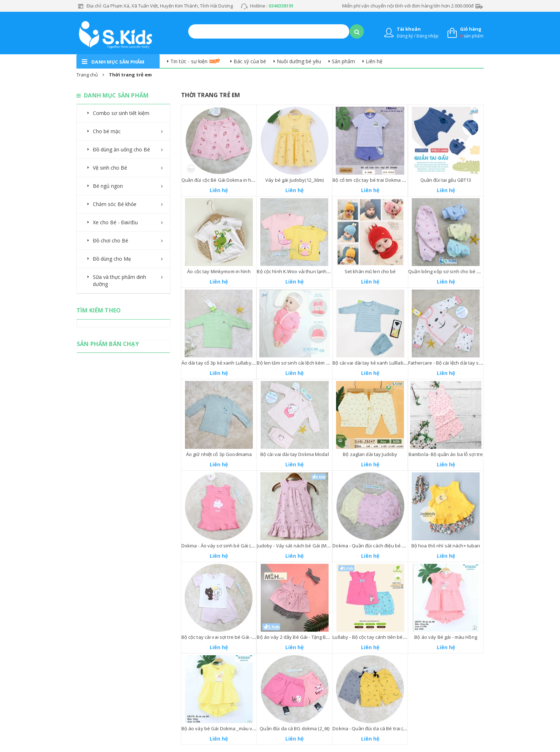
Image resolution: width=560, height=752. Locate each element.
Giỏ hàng (471, 29)
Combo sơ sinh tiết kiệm (121, 113)
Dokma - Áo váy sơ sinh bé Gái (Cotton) (224, 546)
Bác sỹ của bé (250, 61)
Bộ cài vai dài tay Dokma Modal (295, 454)
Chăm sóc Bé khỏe (115, 204)
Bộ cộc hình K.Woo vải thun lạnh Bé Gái (299, 271)
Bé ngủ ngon (108, 186)
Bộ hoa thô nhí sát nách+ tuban (446, 546)
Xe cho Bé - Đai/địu (115, 222)
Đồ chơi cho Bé (111, 240)
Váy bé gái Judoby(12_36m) (294, 180)
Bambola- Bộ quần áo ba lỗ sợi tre (446, 454)
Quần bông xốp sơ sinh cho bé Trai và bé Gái (458, 271)
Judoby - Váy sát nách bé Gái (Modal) (297, 546)
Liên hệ (374, 61)
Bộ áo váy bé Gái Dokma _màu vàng (221, 728)
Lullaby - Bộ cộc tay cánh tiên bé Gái (372, 637)
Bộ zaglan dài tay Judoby (370, 454)
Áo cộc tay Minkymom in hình (219, 271)
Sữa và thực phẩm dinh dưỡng (119, 280)
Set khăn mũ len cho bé (370, 271)
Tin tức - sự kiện (189, 61)
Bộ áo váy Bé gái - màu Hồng (446, 637)
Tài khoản (409, 29)
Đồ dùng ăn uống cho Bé (121, 149)
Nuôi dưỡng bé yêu (299, 61)
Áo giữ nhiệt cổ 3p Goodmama (219, 454)
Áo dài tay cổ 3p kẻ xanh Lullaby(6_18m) (225, 363)
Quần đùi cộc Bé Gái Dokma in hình (220, 180)
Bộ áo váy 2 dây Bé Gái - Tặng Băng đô (299, 637)
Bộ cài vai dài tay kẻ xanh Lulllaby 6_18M (377, 363)
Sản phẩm (343, 61)
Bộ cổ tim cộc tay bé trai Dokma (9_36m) (375, 180)
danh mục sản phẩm (118, 62)
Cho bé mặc (107, 131)
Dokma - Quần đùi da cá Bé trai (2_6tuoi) (376, 728)
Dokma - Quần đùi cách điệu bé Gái (371, 546)
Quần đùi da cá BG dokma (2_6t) (294, 728)
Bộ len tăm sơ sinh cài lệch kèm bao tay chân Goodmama (319, 363)
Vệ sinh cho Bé (110, 168)
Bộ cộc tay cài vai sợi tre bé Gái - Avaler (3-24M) (233, 637)
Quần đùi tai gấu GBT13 (446, 180)
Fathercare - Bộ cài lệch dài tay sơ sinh (450, 363)
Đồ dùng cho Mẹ (112, 259)
